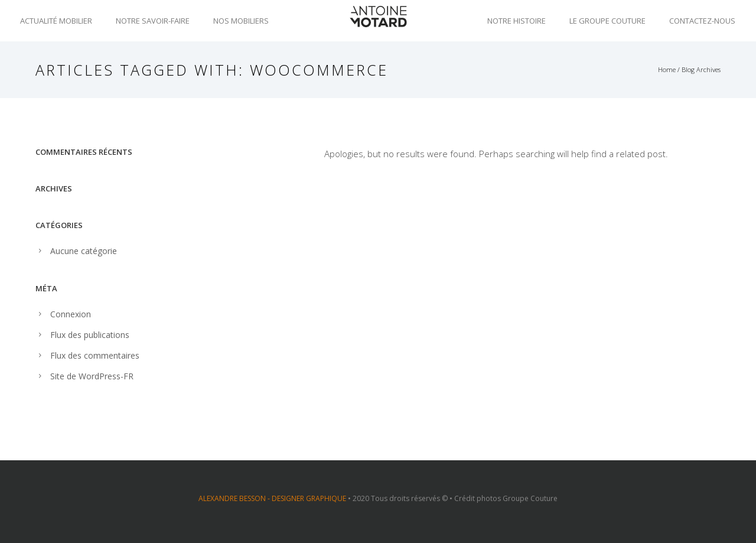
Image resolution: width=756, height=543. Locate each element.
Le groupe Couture (607, 21)
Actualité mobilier (56, 21)
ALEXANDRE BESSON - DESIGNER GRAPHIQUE (272, 498)
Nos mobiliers (241, 21)
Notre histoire (517, 21)
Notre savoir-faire (153, 21)
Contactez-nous (702, 21)
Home (667, 69)
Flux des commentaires (95, 355)
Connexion (71, 314)
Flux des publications (90, 335)
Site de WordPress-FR (92, 376)
